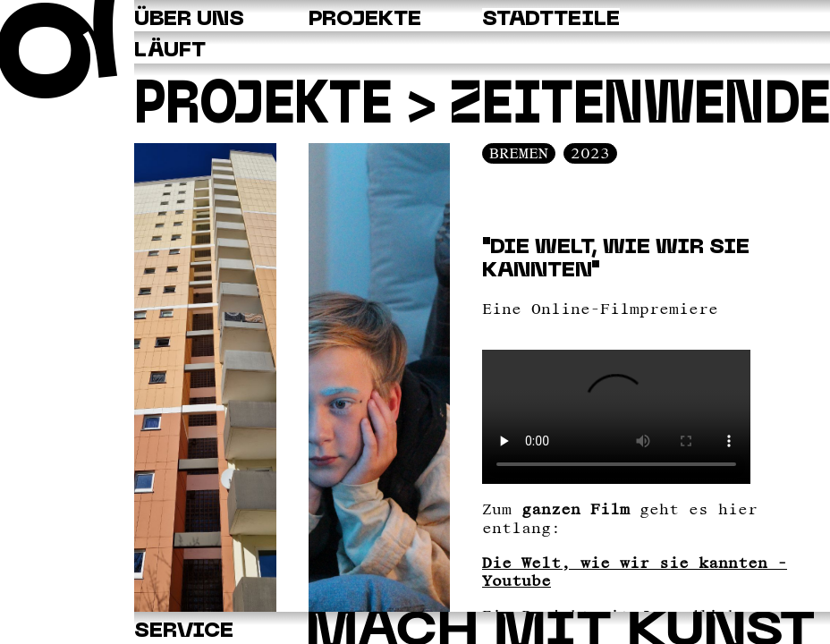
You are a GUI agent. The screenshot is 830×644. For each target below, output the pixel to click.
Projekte (263, 108)
